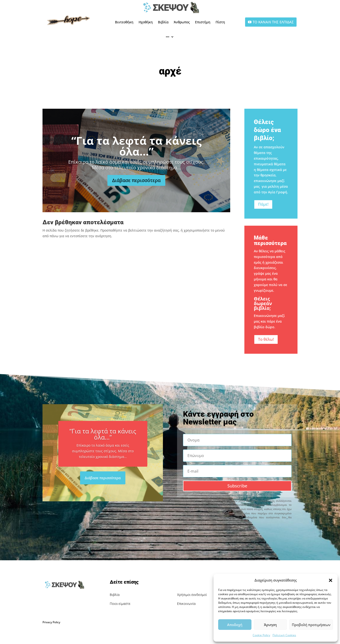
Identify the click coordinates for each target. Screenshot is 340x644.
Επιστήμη (203, 22)
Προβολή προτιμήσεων (311, 625)
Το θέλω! (266, 339)
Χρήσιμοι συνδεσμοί (192, 595)
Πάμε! (263, 204)
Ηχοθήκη (146, 22)
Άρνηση (270, 625)
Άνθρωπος (182, 22)
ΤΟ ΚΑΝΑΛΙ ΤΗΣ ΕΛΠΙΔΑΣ (273, 22)
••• (168, 37)
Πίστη (220, 22)
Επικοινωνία (186, 604)
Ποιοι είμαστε (120, 604)
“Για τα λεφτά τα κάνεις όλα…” (136, 151)
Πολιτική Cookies (284, 635)
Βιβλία (163, 22)
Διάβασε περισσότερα (136, 185)
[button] (331, 580)
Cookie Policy (261, 635)
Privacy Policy (51, 622)
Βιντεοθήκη (124, 22)
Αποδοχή (235, 625)
